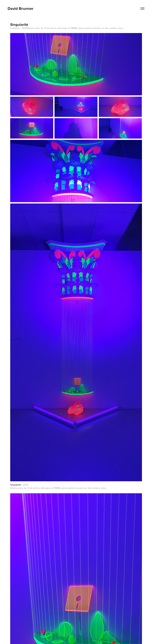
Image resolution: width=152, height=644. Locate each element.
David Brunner (21, 8)
